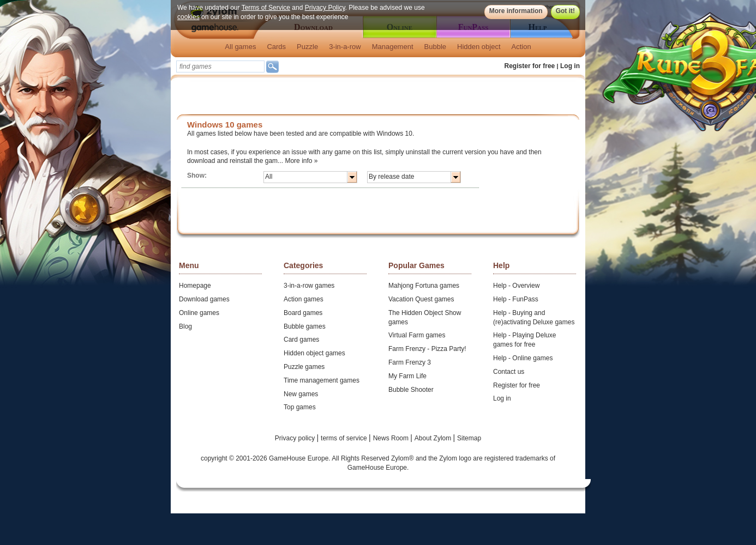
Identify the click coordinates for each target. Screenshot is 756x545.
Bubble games (305, 326)
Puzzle (307, 47)
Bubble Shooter (411, 390)
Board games (303, 313)
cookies (188, 17)
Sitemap (469, 438)
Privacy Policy (325, 8)
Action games (304, 299)
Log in (570, 66)
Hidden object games (314, 353)
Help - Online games (523, 358)
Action (521, 47)
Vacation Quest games (421, 299)
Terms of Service (266, 8)
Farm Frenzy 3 (410, 362)
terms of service (345, 438)
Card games (301, 340)
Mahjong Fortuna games (424, 286)
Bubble (435, 47)
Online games (199, 313)
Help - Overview (516, 286)
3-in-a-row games (309, 286)
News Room (392, 438)
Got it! (565, 11)
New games (301, 394)
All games (240, 47)
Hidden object (479, 47)
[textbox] (220, 66)
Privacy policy (296, 438)
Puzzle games (304, 367)
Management (393, 47)
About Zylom (434, 438)
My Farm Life (407, 376)
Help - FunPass (516, 299)
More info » (301, 161)
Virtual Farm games (417, 335)
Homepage (195, 286)
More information (516, 11)
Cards (276, 47)
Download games (204, 299)
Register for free (530, 66)
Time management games (322, 380)
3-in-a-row (345, 47)
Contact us (509, 372)
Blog (185, 326)
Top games (300, 407)
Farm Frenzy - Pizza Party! (427, 349)
